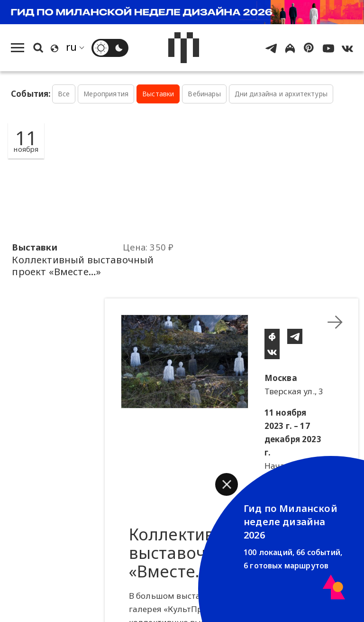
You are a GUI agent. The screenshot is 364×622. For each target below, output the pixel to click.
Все (64, 94)
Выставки (158, 94)
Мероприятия (106, 94)
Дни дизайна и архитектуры (281, 94)
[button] (227, 484)
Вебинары (204, 94)
